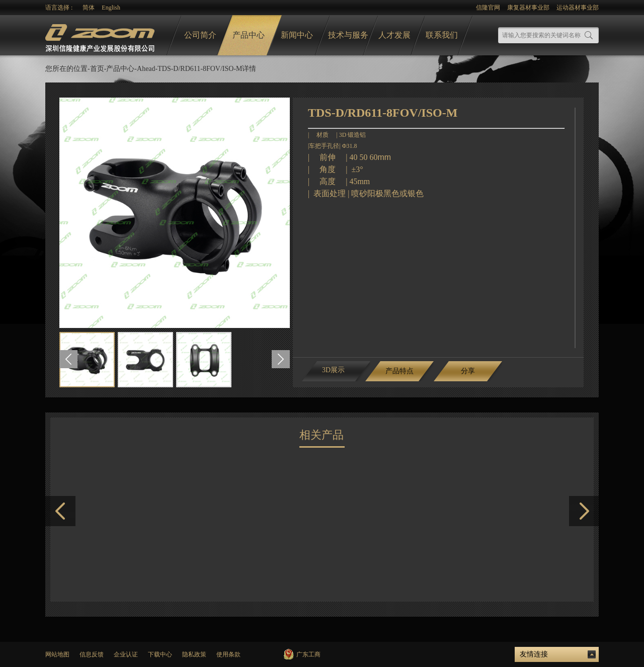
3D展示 (333, 370)
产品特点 (399, 371)
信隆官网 (488, 8)
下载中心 (160, 654)
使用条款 (228, 654)
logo (101, 35)
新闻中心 (297, 35)
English (111, 8)
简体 (89, 8)
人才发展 (394, 35)
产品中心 (249, 35)
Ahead (146, 69)
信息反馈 (92, 654)
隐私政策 (194, 654)
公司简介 (200, 35)
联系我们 (442, 35)
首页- (98, 69)
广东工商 (308, 654)
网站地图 (57, 654)
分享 (468, 371)
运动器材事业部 (578, 8)
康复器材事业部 (528, 8)
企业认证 (126, 654)
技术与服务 (348, 35)
